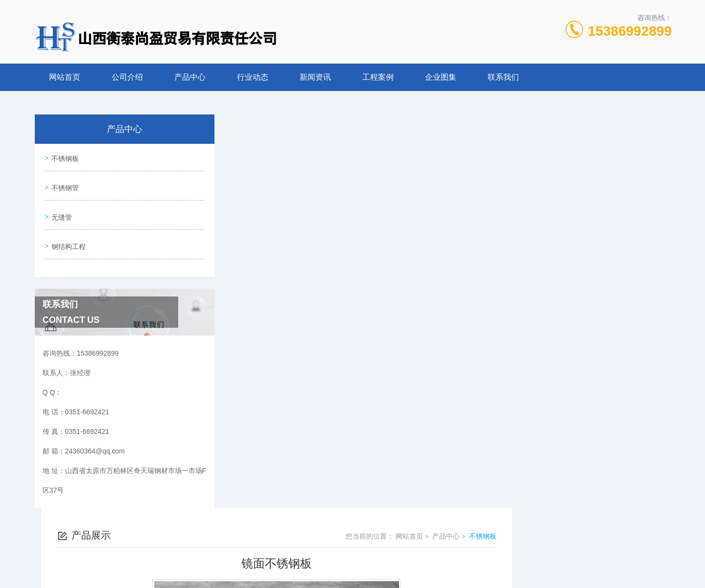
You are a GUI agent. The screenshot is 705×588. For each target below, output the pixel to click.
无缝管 (61, 213)
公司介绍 (127, 77)
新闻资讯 (315, 77)
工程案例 (378, 77)
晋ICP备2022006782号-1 (428, 557)
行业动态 (253, 77)
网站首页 (65, 77)
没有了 (262, 401)
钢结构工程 (68, 241)
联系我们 (503, 77)
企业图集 (441, 77)
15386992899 (630, 31)
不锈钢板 (65, 158)
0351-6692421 (266, 541)
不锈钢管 (65, 185)
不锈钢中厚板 (272, 418)
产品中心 (190, 77)
